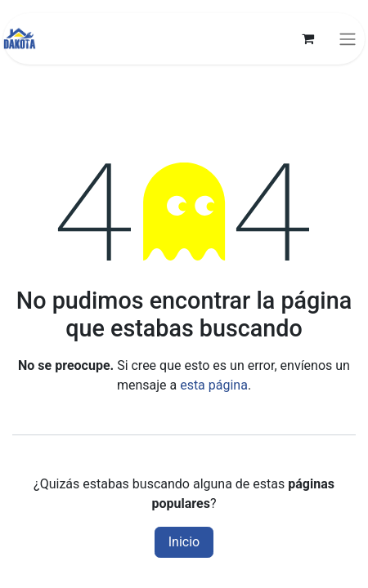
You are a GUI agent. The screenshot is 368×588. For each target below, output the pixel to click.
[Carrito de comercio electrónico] (307, 38)
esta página (214, 385)
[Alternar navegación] (348, 39)
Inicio (184, 542)
